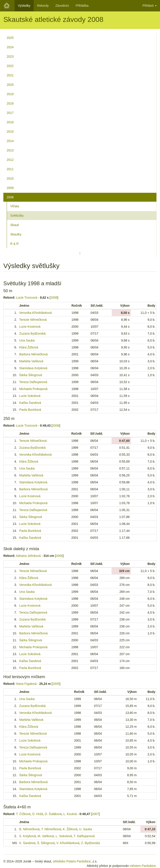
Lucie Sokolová (30, 396)
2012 (10, 160)
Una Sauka (27, 340)
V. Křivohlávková (68, 843)
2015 (10, 132)
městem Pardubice (143, 866)
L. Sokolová (64, 836)
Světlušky (17, 216)
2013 (10, 150)
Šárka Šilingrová (31, 375)
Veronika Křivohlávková (35, 313)
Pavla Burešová (30, 410)
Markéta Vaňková (31, 361)
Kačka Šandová (30, 403)
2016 (10, 122)
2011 (10, 169)
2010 (10, 178)
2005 (56, 684)
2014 (10, 141)
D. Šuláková (53, 814)
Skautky (16, 234)
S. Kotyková (28, 836)
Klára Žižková (29, 347)
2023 (10, 57)
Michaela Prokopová (33, 389)
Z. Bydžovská (90, 843)
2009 (10, 188)
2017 (10, 113)
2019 (10, 94)
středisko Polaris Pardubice (72, 861)
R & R (14, 244)
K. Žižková (70, 829)
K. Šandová (27, 843)
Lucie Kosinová (30, 327)
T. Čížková (23, 814)
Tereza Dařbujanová (33, 382)
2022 (10, 66)
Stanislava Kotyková (33, 368)
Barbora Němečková (33, 354)
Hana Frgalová (26, 684)
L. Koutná (70, 814)
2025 (10, 38)
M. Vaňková (46, 836)
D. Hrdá (38, 814)
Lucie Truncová (27, 298)
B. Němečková (29, 829)
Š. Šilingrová (46, 843)
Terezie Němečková (33, 320)
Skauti (15, 225)
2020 (10, 85)
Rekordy (43, 6)
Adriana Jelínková (28, 556)
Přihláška (82, 6)
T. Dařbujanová (84, 836)
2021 (10, 75)
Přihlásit (150, 6)
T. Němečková (51, 829)
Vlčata (15, 206)
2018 (10, 103)
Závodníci (62, 6)
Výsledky (24, 6)
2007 (95, 814)
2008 (10, 197)
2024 (10, 47)
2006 (54, 298)
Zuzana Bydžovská (32, 333)
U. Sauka (85, 829)
